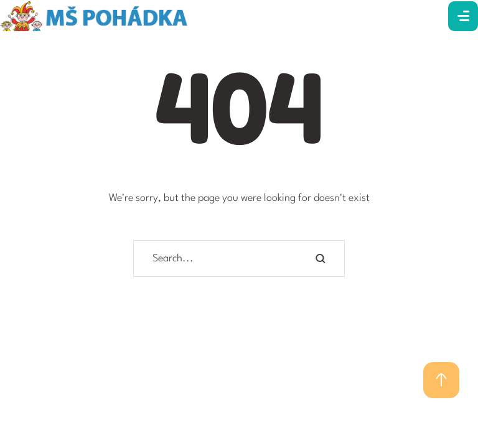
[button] (441, 380)
